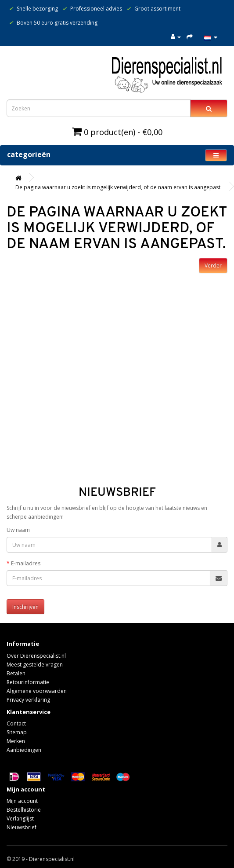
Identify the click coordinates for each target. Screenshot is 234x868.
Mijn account (22, 801)
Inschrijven (25, 607)
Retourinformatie (28, 682)
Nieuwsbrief (22, 827)
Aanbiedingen (24, 750)
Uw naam (18, 530)
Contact (16, 723)
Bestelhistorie (24, 810)
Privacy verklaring (28, 700)
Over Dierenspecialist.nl (36, 656)
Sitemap (17, 732)
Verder (213, 266)
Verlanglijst (20, 819)
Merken (16, 741)
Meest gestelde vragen (35, 665)
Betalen (16, 673)
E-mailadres (26, 563)
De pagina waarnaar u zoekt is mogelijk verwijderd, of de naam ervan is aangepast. (119, 187)
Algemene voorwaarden (37, 691)
